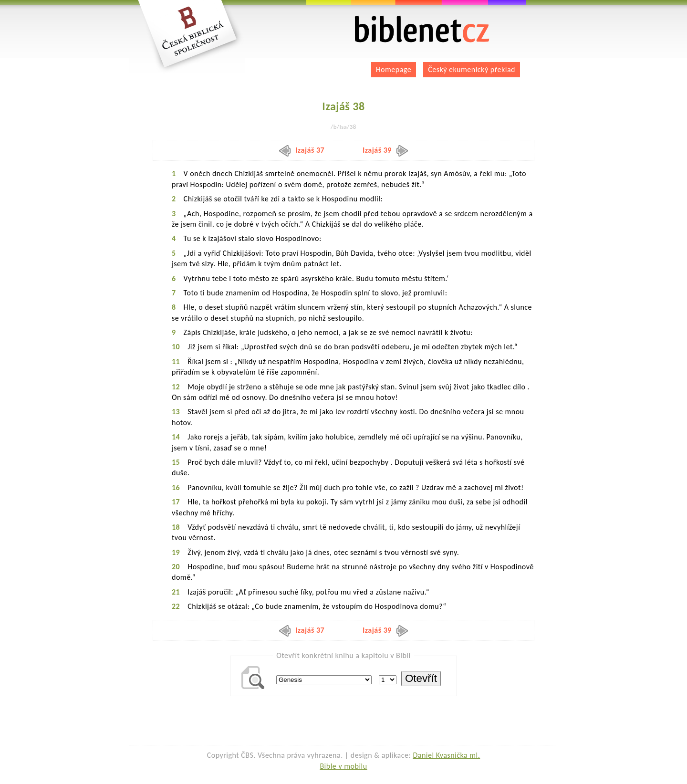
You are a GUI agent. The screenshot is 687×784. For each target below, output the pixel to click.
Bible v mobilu (343, 766)
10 (176, 347)
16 (176, 487)
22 (176, 606)
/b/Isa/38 (343, 127)
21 (176, 592)
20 (176, 567)
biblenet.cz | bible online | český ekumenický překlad (422, 29)
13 (176, 412)
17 (176, 502)
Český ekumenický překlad (472, 69)
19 (176, 552)
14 (176, 437)
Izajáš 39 (385, 150)
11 (176, 361)
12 (176, 387)
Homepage (394, 69)
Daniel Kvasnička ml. (446, 755)
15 (176, 462)
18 (176, 527)
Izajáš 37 (302, 150)
